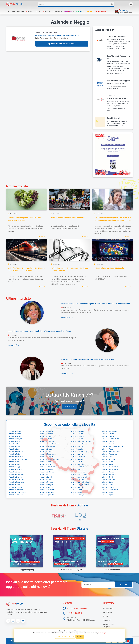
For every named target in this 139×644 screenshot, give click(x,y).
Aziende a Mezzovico (78, 467)
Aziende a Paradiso (108, 441)
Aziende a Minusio (77, 469)
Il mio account (108, 608)
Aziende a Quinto (108, 457)
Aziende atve (17, 11)
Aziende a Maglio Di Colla (80, 452)
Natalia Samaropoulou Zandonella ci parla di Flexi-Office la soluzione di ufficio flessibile (96, 304)
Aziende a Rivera (107, 462)
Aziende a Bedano (15, 454)
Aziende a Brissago (16, 477)
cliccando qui (102, 633)
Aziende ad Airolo (15, 434)
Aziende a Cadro (15, 485)
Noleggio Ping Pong (26, 570)
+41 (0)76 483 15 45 (75, 613)
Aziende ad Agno (15, 431)
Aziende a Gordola (46, 477)
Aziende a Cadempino (16, 480)
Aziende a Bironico (15, 469)
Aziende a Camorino (16, 490)
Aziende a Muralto (77, 487)
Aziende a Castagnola (47, 441)
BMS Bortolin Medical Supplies (118, 81)
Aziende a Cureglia (46, 457)
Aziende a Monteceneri (79, 477)
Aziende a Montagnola (78, 472)
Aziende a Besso (15, 462)
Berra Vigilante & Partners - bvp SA (119, 57)
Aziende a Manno (77, 454)
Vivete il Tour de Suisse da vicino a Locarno (68, 218)
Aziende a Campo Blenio (17, 492)
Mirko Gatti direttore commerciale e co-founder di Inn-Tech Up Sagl (88, 359)
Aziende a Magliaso (78, 449)
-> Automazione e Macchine (54, 35)
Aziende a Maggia (77, 446)
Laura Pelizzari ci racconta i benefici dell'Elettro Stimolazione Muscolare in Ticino (39, 331)
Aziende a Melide (77, 462)
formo (37, 11)
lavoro (29, 11)
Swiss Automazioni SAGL (46, 32)
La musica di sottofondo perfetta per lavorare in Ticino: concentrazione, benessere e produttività (113, 219)
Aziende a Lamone (46, 487)
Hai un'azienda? (100, 11)
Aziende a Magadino (78, 444)
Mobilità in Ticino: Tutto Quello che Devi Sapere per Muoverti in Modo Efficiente (26, 269)
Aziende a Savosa (108, 472)
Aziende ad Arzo (15, 441)
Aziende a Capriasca (47, 431)
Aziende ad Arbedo (15, 436)
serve (46, 11)
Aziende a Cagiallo (15, 487)
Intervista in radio (113, 570)
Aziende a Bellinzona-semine (19, 459)
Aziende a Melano (77, 459)
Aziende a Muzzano (78, 490)
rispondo (56, 11)
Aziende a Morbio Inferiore (80, 482)
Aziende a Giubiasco (47, 472)
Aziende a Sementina (109, 474)
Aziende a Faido (45, 462)
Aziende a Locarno (77, 431)
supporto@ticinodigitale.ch (77, 608)
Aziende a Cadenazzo (16, 482)
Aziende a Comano (46, 452)
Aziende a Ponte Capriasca (111, 452)
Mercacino (68, 11)
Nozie (89, 11)
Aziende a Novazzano (109, 431)
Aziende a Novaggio (78, 495)
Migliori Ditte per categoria (109, 626)
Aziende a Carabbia (47, 434)
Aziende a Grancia (46, 480)
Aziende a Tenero (108, 487)
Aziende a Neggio (77, 492)
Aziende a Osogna (108, 436)
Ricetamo (80, 11)
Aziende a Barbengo (16, 452)
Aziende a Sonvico (108, 477)
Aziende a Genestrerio (47, 467)
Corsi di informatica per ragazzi (69, 570)
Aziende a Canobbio (16, 495)
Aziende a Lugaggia (78, 436)
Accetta (80, 637)
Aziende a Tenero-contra (110, 490)
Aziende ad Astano (15, 446)
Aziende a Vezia (107, 492)
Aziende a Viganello (108, 495)
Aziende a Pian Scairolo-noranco (113, 446)
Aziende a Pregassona (109, 454)
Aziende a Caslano (46, 439)
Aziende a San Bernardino (111, 467)
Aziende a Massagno (78, 457)
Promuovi (107, 620)
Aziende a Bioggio (15, 467)
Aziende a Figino (46, 464)
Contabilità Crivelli (114, 118)
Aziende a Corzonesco (48, 454)
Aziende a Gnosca (46, 474)
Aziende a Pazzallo (108, 444)
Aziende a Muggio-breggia (80, 485)
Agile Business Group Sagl (117, 36)
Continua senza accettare (65, 637)
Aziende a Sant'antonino (110, 469)
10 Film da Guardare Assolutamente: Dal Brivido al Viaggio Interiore (69, 269)
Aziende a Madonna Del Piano (81, 441)
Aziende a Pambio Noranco (111, 439)
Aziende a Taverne (108, 485)
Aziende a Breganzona (17, 474)
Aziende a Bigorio (15, 464)
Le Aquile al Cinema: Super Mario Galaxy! (110, 268)
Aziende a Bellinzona (16, 457)
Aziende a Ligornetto (47, 495)
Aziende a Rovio (107, 464)
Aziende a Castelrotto (47, 446)
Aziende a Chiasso (46, 449)
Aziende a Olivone (108, 434)
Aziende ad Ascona (16, 444)
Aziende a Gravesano (47, 482)
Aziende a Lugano (77, 439)
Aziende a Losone (77, 434)
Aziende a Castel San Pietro (49, 444)
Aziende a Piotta (107, 449)
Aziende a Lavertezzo (47, 490)
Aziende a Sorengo (108, 480)
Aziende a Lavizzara (47, 492)
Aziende (106, 616)
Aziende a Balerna (15, 449)
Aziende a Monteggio (78, 480)
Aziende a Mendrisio (78, 464)
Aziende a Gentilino (47, 469)
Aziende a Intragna (46, 485)
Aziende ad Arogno (16, 439)
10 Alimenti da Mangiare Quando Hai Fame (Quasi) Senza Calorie (24, 219)
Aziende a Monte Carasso (80, 474)
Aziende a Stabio (107, 482)
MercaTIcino (107, 612)
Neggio (77, 35)
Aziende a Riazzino (108, 459)
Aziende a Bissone (15, 472)
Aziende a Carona (46, 436)
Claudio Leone (112, 96)
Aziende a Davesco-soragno (49, 459)
